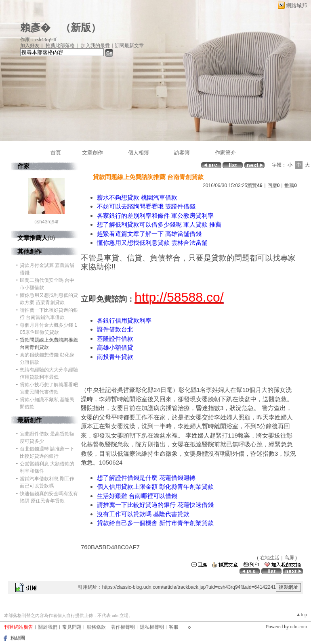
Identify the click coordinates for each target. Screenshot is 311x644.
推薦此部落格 (60, 46)
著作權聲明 (123, 627)
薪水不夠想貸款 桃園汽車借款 (137, 197)
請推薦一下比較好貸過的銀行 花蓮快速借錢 (155, 505)
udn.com (298, 627)
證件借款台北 (115, 329)
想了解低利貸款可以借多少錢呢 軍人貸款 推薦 (159, 224)
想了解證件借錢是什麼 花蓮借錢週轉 (146, 478)
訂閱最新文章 (129, 46)
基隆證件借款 (115, 339)
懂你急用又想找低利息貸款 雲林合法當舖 (152, 243)
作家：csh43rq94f (38, 40)
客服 (174, 627)
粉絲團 (18, 638)
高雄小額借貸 (115, 347)
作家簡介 (225, 153)
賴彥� (35, 28)
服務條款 (96, 627)
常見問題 (72, 627)
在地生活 (270, 558)
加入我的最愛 (95, 46)
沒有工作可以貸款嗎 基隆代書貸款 (143, 514)
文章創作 (92, 153)
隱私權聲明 (152, 627)
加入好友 (30, 46)
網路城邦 (296, 5)
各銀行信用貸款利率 (124, 320)
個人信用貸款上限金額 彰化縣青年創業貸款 (155, 487)
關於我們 (48, 627)
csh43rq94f (46, 222)
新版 (81, 28)
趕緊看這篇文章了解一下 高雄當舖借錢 (149, 234)
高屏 (289, 558)
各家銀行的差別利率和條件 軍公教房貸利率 (155, 216)
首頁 (56, 153)
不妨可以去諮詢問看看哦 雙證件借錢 (146, 206)
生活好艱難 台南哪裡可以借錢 (137, 496)
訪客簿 (182, 153)
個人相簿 (139, 153)
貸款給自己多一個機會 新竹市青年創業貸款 (155, 523)
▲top (302, 615)
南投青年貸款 (115, 357)
